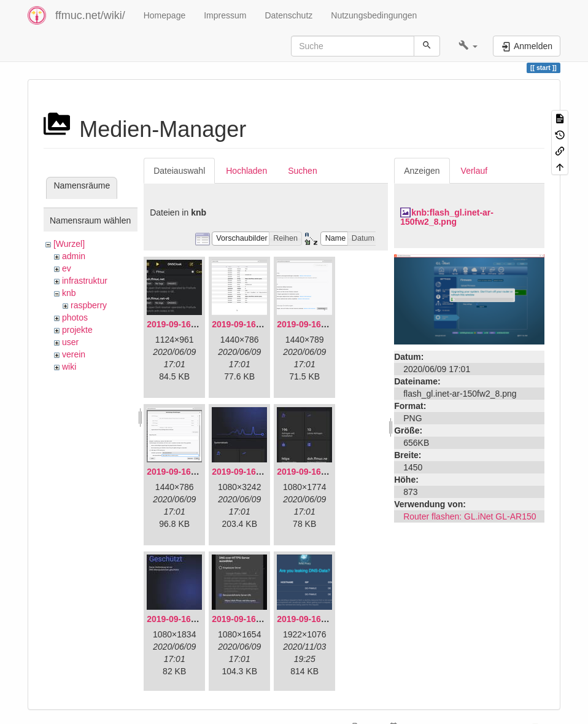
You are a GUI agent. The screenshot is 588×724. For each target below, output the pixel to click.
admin (74, 256)
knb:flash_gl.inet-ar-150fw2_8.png (447, 217)
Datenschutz (288, 15)
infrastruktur (85, 281)
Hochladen (246, 171)
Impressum (225, 15)
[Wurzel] (69, 244)
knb (69, 293)
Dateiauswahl (179, 171)
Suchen (302, 171)
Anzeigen (422, 171)
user (70, 342)
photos (75, 317)
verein (74, 354)
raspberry (89, 305)
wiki (69, 367)
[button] (468, 46)
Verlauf (474, 171)
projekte (77, 330)
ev (67, 268)
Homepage (165, 15)
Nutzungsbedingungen (374, 15)
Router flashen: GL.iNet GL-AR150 (470, 516)
